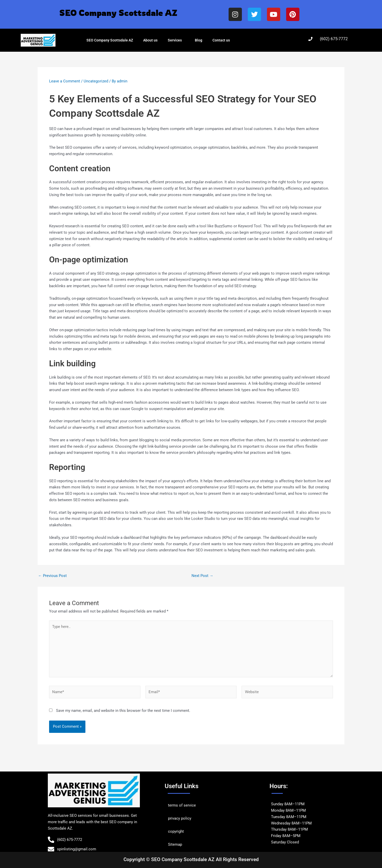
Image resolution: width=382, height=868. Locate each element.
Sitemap (175, 844)
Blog (199, 40)
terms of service (182, 805)
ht (182, 831)
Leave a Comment (65, 81)
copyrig (174, 831)
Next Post (202, 576)
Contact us (221, 40)
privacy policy (180, 818)
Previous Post (52, 576)
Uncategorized (96, 81)
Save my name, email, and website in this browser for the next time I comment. (123, 711)
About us (150, 40)
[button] (184, 40)
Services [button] (176, 40)
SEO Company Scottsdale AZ (110, 40)
